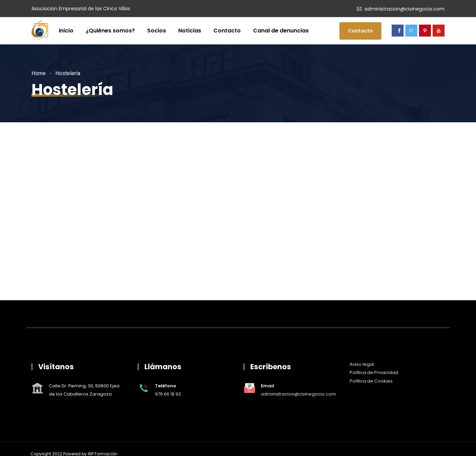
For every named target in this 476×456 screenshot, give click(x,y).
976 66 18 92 (168, 394)
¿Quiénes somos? (110, 31)
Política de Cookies (371, 381)
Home (39, 73)
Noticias (190, 31)
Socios (157, 31)
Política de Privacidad (374, 372)
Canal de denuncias (281, 31)
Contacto (227, 31)
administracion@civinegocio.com (404, 9)
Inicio (66, 31)
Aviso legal (362, 364)
